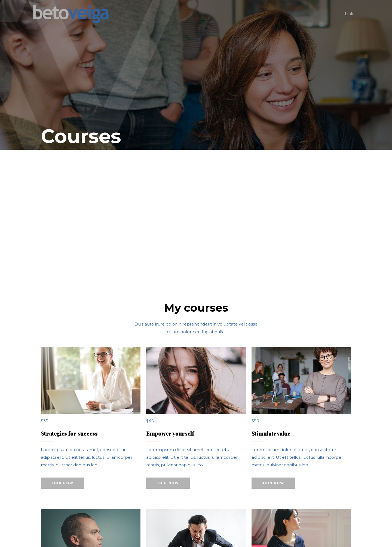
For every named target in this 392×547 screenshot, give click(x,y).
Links (350, 14)
